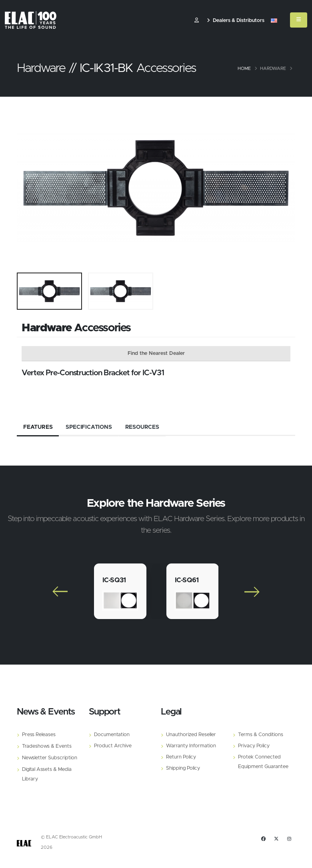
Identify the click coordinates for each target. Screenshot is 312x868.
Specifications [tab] (89, 427)
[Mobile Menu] (299, 20)
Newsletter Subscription (50, 758)
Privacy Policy (254, 746)
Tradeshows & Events (47, 746)
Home (244, 69)
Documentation (112, 735)
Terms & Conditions (261, 735)
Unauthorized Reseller (191, 735)
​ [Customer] (197, 21)
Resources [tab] (142, 427)
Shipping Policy (183, 768)
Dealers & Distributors (236, 21)
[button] (274, 21)
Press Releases (39, 735)
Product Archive (113, 746)
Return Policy (181, 757)
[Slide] (27, 188)
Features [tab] (38, 427)
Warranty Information (191, 746)
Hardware (273, 69)
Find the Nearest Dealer (156, 353)
